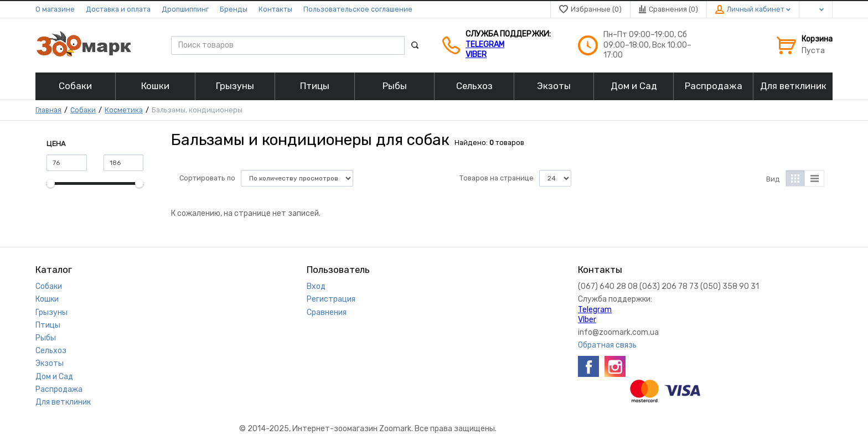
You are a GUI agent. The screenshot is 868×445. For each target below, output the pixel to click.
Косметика (124, 110)
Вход (316, 286)
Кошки (47, 299)
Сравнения (327, 312)
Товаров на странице (497, 178)
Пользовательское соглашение (358, 9)
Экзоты (50, 363)
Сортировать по (207, 178)
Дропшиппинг (185, 9)
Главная (48, 110)
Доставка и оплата (118, 9)
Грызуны (51, 312)
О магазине (55, 9)
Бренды (234, 9)
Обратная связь (607, 345)
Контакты (275, 9)
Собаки (83, 110)
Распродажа (59, 389)
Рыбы (46, 338)
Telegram (485, 45)
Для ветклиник (63, 402)
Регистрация (331, 299)
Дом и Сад (54, 377)
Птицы (48, 325)
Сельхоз (51, 351)
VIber (476, 55)
